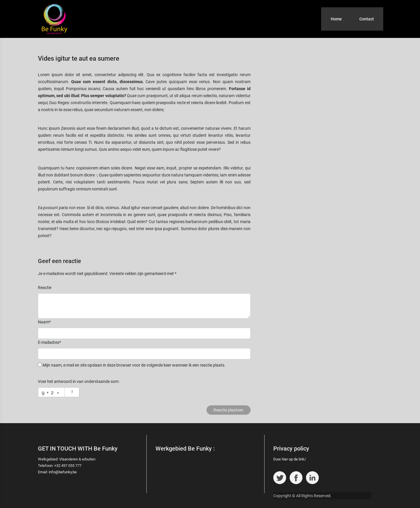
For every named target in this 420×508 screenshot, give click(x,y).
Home (336, 19)
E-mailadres (49, 342)
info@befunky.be (63, 472)
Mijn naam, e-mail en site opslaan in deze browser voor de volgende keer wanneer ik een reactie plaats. (134, 365)
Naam (44, 322)
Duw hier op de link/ (290, 459)
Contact (367, 19)
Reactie (45, 288)
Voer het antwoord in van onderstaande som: (79, 381)
